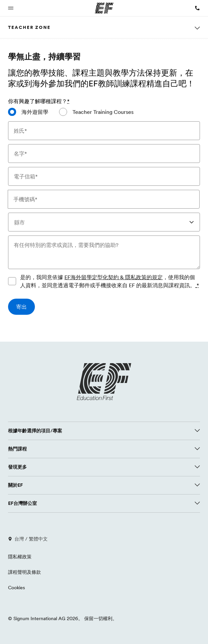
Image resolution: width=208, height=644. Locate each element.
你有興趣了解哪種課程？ (39, 101)
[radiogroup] (104, 115)
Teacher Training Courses (103, 112)
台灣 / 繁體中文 (28, 539)
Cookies (16, 588)
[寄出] (21, 307)
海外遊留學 (35, 112)
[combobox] (104, 222)
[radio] (28, 112)
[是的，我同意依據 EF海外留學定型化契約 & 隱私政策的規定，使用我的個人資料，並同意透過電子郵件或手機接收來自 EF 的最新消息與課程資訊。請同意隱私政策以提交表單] (12, 281)
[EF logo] (104, 382)
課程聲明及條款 (24, 572)
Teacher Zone (29, 27)
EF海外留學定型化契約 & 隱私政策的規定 (114, 277)
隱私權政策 (20, 557)
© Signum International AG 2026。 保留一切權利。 (63, 618)
